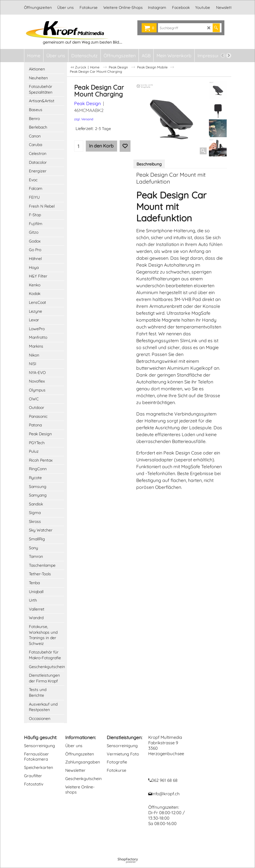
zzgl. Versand (84, 119)
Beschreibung (149, 164)
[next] (229, 56)
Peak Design (87, 103)
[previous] (223, 56)
